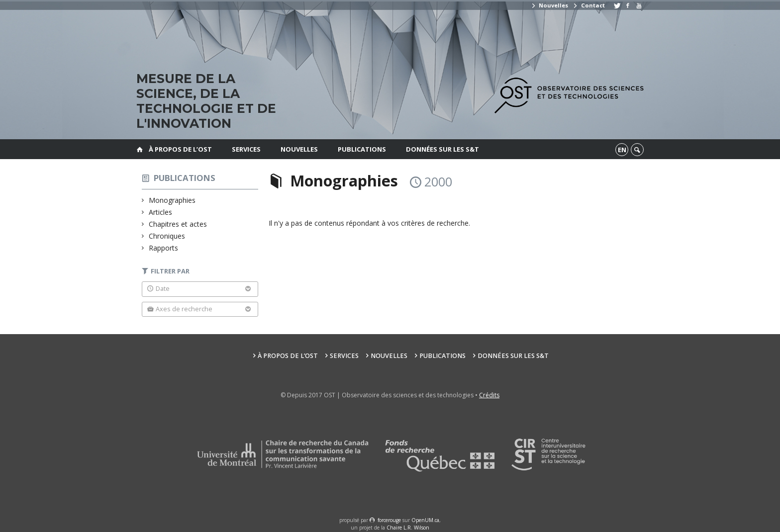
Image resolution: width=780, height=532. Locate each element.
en (622, 150)
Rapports (164, 248)
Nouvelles (549, 5)
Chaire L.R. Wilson (408, 528)
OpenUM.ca (425, 520)
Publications (362, 149)
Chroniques (167, 236)
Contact (588, 5)
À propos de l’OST (180, 149)
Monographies (172, 200)
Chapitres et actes (178, 224)
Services (246, 149)
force (389, 520)
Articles (161, 212)
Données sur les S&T (442, 149)
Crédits (489, 395)
